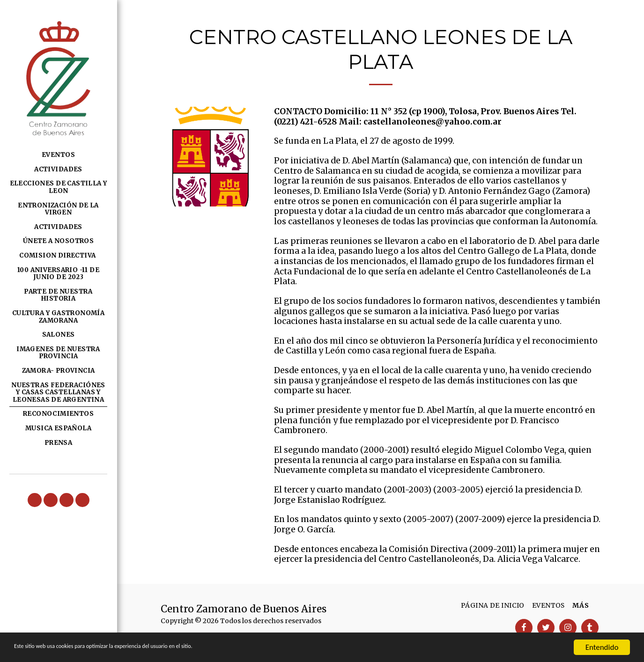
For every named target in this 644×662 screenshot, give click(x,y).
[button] (35, 500)
